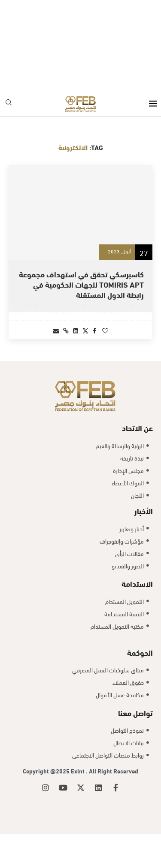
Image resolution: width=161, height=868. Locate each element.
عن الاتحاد (137, 462)
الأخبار (144, 544)
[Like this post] (105, 330)
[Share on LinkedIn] (76, 330)
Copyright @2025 (47, 805)
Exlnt (78, 805)
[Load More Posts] (80, 369)
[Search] (9, 104)
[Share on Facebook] (94, 330)
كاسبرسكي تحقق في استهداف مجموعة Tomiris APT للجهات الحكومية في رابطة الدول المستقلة (81, 284)
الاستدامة (137, 617)
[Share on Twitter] (85, 330)
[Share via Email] (56, 330)
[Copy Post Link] (66, 330)
